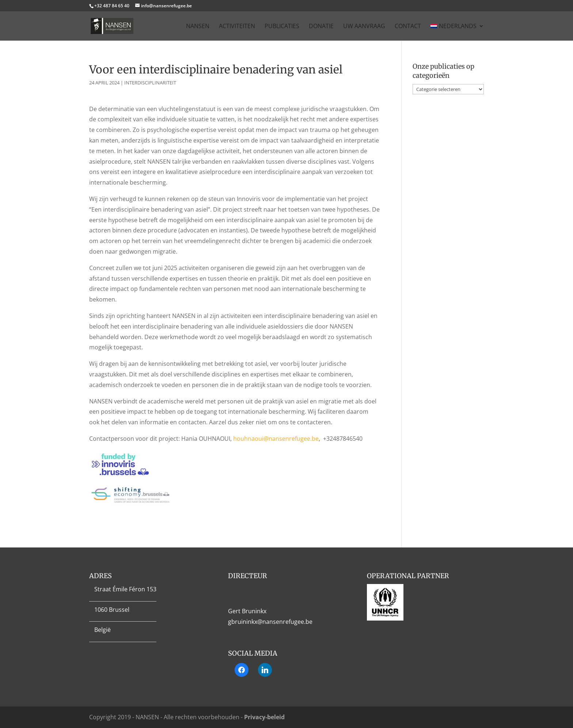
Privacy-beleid (264, 717)
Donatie (321, 27)
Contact (408, 27)
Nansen (198, 27)
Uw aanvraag (364, 27)
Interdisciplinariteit (150, 83)
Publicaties (282, 27)
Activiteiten (237, 27)
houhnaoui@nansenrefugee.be (276, 439)
